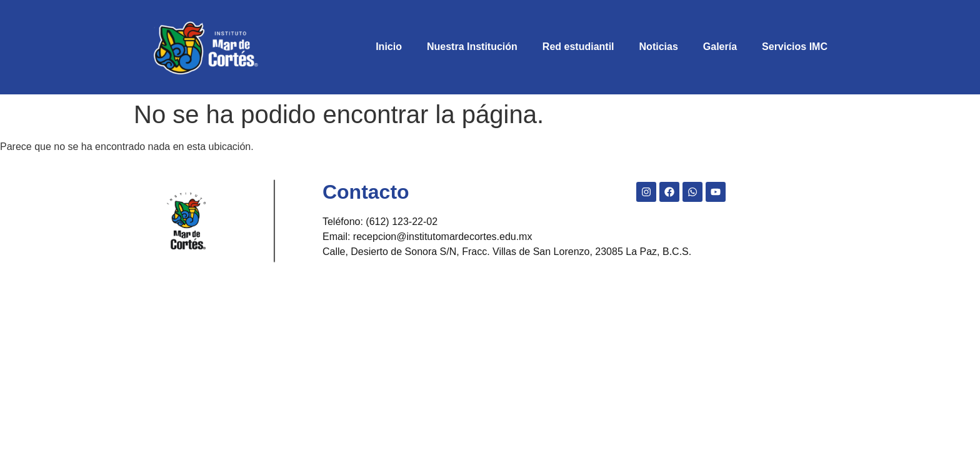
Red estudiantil (578, 47)
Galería (720, 47)
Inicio (389, 47)
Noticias (659, 47)
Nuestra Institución (472, 47)
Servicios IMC (795, 47)
